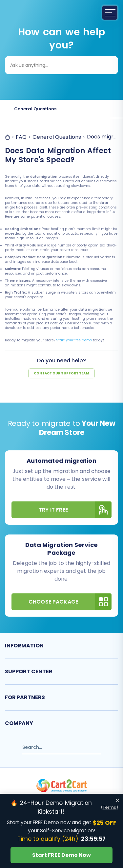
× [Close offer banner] (117, 801)
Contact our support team (61, 373)
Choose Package (70, 602)
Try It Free (75, 510)
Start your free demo (74, 340)
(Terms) (109, 807)
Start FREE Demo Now (61, 855)
